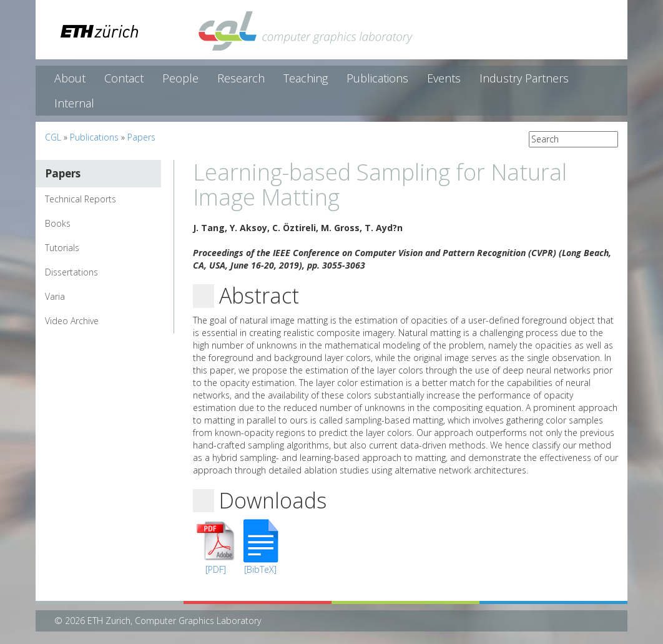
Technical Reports (81, 199)
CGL (53, 137)
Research (241, 78)
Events (444, 78)
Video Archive (72, 321)
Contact (124, 78)
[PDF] (216, 569)
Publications (377, 78)
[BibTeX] (260, 569)
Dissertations (71, 272)
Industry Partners (524, 78)
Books (58, 223)
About (70, 78)
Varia (55, 296)
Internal (74, 103)
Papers (141, 137)
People (180, 78)
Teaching (306, 78)
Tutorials (62, 248)
